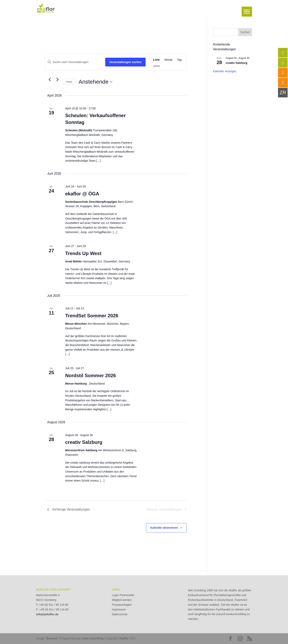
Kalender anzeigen (225, 71)
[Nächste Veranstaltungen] (57, 80)
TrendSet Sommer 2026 (92, 316)
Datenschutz (120, 614)
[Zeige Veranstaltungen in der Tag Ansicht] (179, 60)
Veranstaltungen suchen (125, 62)
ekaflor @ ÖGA (82, 194)
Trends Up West (83, 253)
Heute (69, 82)
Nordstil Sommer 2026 (90, 375)
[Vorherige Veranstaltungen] (50, 80)
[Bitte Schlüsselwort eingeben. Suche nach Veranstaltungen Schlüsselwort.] (75, 62)
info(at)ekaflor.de (47, 614)
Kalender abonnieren (164, 528)
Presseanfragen (122, 605)
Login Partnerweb (123, 595)
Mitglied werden (122, 600)
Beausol (52, 638)
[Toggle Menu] (247, 11)
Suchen (245, 32)
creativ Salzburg (84, 442)
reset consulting (93, 638)
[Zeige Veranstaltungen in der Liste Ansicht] (156, 60)
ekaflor (124, 638)
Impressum (119, 609)
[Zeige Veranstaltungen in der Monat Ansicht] (168, 60)
